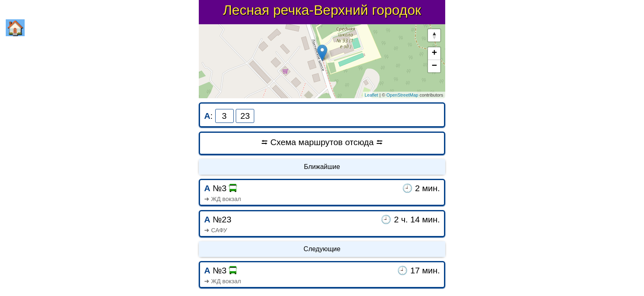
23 (245, 116)
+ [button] (434, 53)
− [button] (434, 66)
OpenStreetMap (402, 95)
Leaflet (371, 95)
